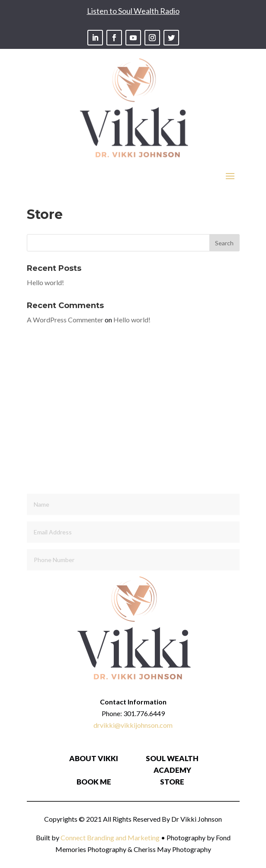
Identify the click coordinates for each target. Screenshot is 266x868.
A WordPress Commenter (65, 320)
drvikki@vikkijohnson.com (133, 725)
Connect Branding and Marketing (110, 837)
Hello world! (45, 282)
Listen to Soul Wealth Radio (133, 11)
